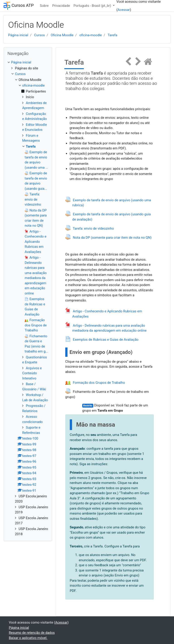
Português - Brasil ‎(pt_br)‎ (93, 6)
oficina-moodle (91, 35)
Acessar (124, 10)
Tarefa (112, 35)
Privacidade (61, 6)
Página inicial (18, 35)
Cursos (40, 35)
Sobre (44, 6)
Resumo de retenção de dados (32, 633)
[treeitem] (28, 62)
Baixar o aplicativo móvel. (28, 638)
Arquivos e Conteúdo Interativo (32, 373)
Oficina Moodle (62, 35)
